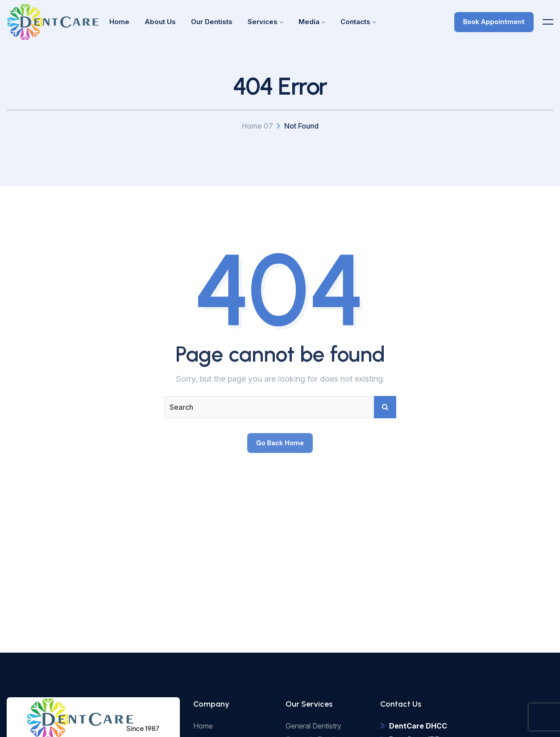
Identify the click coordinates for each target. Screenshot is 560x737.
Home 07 (257, 126)
